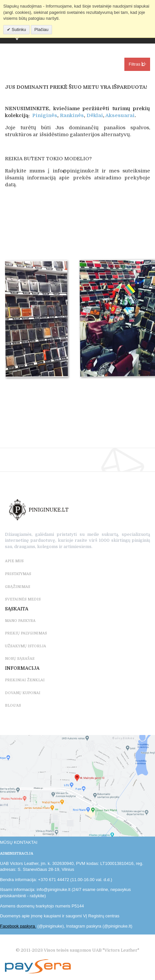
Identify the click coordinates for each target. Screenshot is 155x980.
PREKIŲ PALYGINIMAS (26, 633)
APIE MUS (14, 561)
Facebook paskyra (18, 926)
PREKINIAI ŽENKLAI (25, 680)
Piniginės (45, 115)
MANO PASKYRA (20, 621)
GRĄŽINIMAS (18, 587)
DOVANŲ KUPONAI (23, 693)
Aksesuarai (120, 115)
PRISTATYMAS (18, 574)
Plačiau (42, 30)
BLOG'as (13, 705)
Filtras (137, 64)
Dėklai (95, 115)
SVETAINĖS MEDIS (23, 599)
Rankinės (72, 115)
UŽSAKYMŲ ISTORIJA (26, 646)
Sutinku (18, 30)
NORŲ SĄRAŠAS (20, 659)
